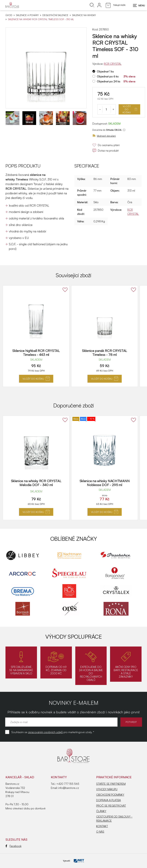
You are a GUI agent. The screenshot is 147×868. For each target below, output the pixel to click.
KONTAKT (102, 826)
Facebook (13, 846)
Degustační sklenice (55, 15)
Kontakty (59, 777)
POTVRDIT (131, 722)
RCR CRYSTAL (113, 64)
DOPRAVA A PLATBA (108, 800)
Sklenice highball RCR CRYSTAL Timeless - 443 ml (36, 353)
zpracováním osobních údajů (45, 732)
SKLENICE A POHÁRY (27, 15)
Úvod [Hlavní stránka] (9, 15)
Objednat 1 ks (105, 71)
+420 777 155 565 (68, 784)
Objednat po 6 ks (108, 76)
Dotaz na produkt (106, 151)
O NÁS (100, 832)
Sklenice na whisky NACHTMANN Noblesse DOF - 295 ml (105, 483)
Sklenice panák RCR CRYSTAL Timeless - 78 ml (105, 353)
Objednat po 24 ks (109, 81)
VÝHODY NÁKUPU (107, 789)
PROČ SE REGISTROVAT (111, 806)
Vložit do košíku (130, 109)
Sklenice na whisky (84, 15)
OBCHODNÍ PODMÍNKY (110, 795)
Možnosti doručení (104, 136)
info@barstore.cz (69, 788)
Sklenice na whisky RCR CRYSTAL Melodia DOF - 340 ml (36, 483)
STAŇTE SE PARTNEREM (111, 784)
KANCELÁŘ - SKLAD (20, 777)
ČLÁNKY (101, 811)
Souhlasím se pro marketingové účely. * (53, 732)
